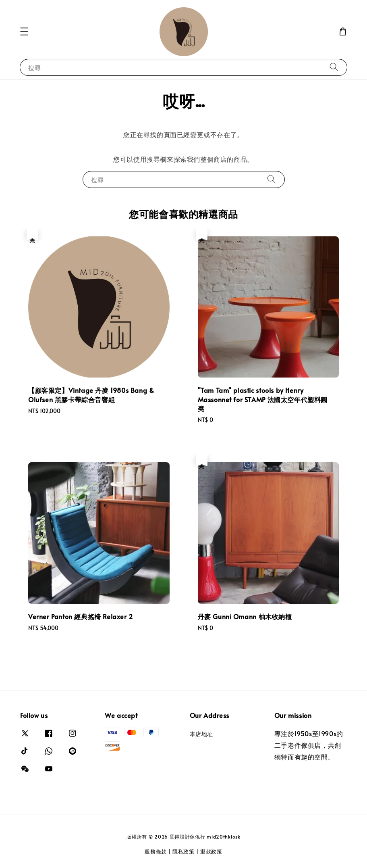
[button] (24, 31)
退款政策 (211, 851)
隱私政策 (183, 851)
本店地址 (201, 734)
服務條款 (156, 851)
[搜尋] (334, 67)
